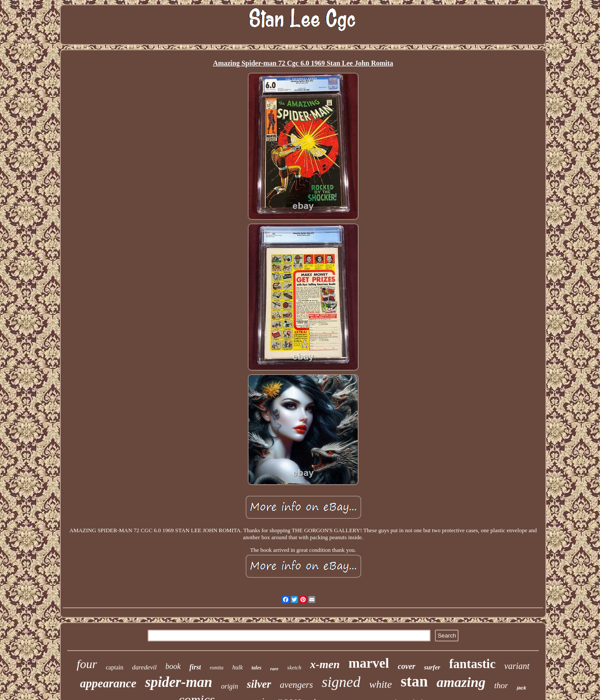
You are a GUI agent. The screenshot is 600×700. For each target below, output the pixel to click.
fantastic (472, 664)
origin (229, 686)
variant (517, 666)
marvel (369, 663)
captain (114, 667)
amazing (461, 682)
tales (257, 668)
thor (501, 685)
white (380, 684)
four (87, 664)
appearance (108, 683)
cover (407, 666)
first (195, 667)
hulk (238, 667)
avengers (297, 685)
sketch (294, 667)
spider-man (179, 682)
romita (217, 668)
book (173, 666)
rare (274, 669)
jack (521, 688)
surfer (432, 667)
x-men (325, 664)
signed (341, 682)
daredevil (145, 667)
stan (414, 681)
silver (259, 684)
